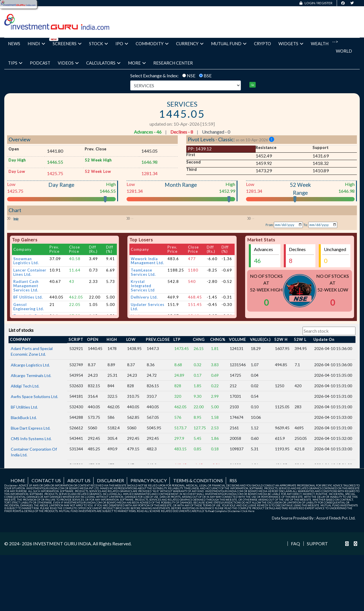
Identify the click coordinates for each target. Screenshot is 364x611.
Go (253, 85)
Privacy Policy (149, 529)
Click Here (248, 560)
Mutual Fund (229, 44)
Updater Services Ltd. (148, 356)
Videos (68, 63)
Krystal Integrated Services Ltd (143, 335)
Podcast (40, 63)
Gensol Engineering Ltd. (29, 356)
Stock (99, 44)
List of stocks (21, 379)
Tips (15, 63)
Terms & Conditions (198, 529)
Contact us (46, 529)
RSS (233, 529)
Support (317, 593)
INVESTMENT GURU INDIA (62, 593)
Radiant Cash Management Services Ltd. (26, 335)
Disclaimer (110, 529)
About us (79, 529)
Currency (190, 44)
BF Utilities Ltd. (28, 346)
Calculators (103, 63)
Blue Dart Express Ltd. (31, 477)
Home (18, 529)
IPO (122, 44)
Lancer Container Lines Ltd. (30, 321)
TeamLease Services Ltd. (143, 321)
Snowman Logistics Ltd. (26, 310)
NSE (191, 75)
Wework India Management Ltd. (147, 310)
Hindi (36, 44)
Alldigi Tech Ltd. (25, 435)
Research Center (173, 63)
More (137, 63)
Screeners (67, 44)
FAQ (295, 593)
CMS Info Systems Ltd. (31, 487)
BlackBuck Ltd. (24, 466)
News (14, 44)
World (344, 51)
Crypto (262, 44)
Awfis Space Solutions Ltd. (34, 445)
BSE (208, 75)
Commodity (152, 44)
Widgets (291, 44)
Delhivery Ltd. (144, 346)
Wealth (320, 44)
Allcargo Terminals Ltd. (31, 424)
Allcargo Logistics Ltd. (30, 414)
